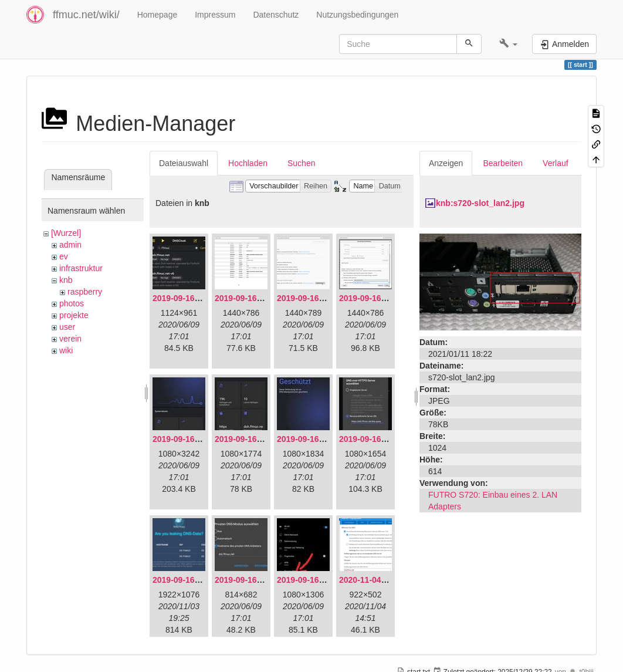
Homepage (158, 15)
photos (72, 303)
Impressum (215, 15)
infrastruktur (81, 268)
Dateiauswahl (184, 163)
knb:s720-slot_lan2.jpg (480, 203)
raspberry (85, 292)
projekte (74, 315)
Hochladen (248, 163)
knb (66, 280)
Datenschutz (276, 15)
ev (64, 256)
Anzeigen (446, 163)
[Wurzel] (66, 233)
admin (70, 245)
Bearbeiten (503, 163)
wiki (66, 350)
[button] (508, 44)
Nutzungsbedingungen (357, 15)
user (67, 327)
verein (70, 339)
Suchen (301, 163)
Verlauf (556, 163)
